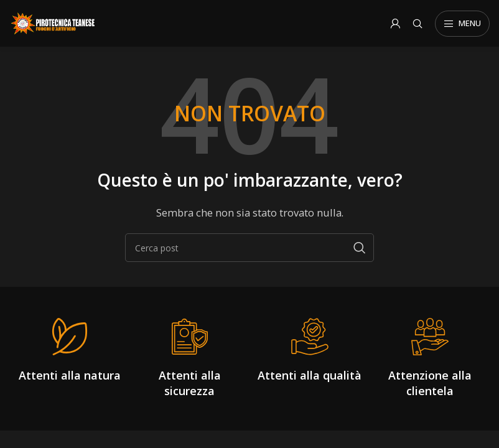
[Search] (417, 24)
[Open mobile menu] (462, 24)
